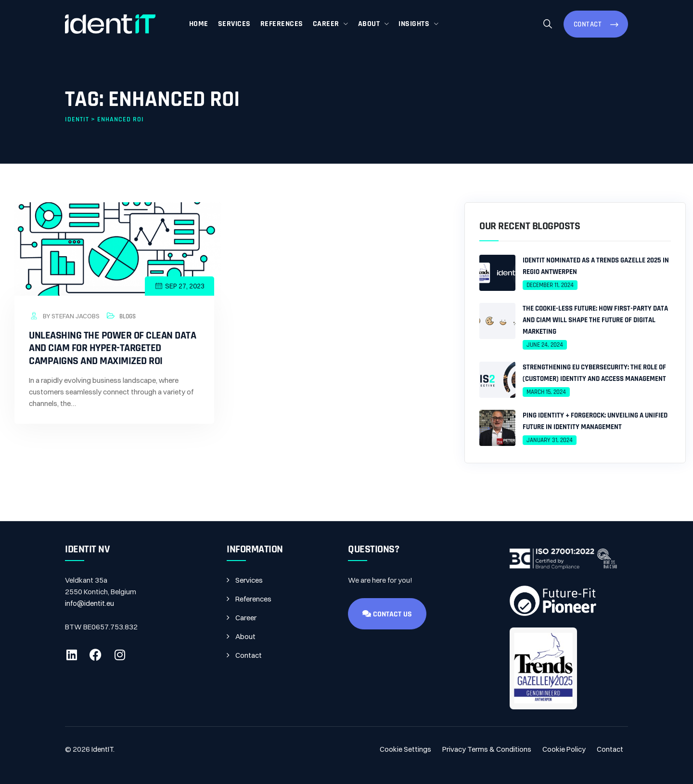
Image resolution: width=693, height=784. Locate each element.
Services (234, 24)
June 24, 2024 (545, 345)
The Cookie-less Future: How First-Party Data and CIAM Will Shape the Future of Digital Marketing (595, 320)
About (369, 24)
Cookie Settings (405, 749)
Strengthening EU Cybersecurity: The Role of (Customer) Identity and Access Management (594, 373)
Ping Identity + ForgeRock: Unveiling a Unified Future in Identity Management (595, 421)
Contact (589, 24)
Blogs (128, 316)
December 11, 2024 (550, 285)
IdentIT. (103, 749)
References (282, 24)
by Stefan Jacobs (64, 316)
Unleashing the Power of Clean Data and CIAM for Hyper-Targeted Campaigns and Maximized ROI (112, 348)
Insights (414, 24)
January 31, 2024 (550, 440)
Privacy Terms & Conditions (487, 749)
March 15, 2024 (546, 392)
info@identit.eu (90, 603)
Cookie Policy (564, 749)
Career (326, 24)
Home (199, 24)
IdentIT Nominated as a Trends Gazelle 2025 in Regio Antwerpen (596, 266)
